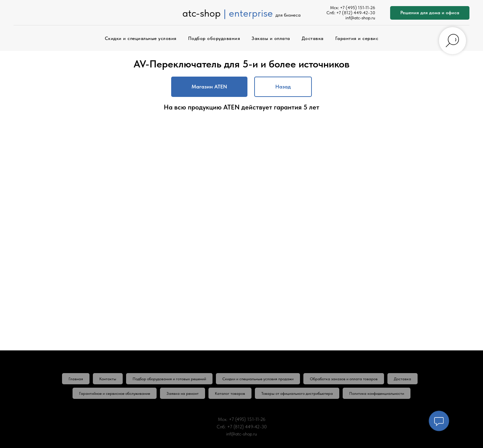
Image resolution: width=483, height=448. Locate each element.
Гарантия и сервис (357, 38)
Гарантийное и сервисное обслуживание (115, 393)
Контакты (108, 379)
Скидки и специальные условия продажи (258, 379)
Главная (76, 379)
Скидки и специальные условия (141, 38)
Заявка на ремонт (183, 393)
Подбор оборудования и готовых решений (169, 379)
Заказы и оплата (271, 38)
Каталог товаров (230, 393)
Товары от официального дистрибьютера (297, 393)
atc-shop (202, 13)
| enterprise (248, 13)
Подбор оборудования (214, 38)
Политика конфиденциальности (377, 393)
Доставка (313, 38)
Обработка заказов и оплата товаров (344, 379)
